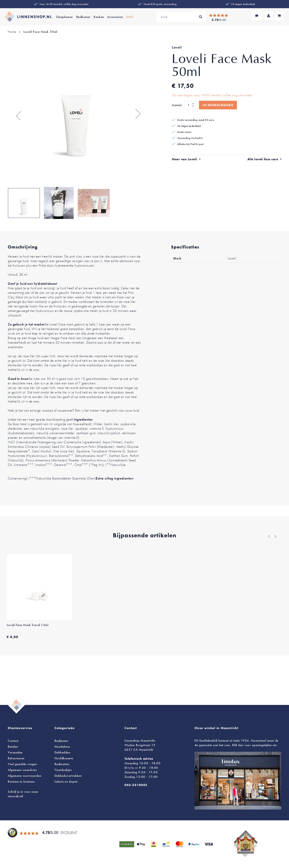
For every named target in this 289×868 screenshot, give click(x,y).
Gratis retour (184, 132)
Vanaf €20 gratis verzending (160, 4)
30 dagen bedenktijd (243, 4)
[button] (16, 114)
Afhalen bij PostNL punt (190, 144)
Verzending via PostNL (190, 138)
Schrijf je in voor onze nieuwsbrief (23, 794)
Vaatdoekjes (63, 770)
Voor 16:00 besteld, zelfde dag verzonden (64, 4)
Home (12, 32)
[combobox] (181, 17)
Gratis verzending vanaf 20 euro (196, 120)
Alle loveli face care (263, 159)
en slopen (66, 782)
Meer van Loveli (184, 159)
